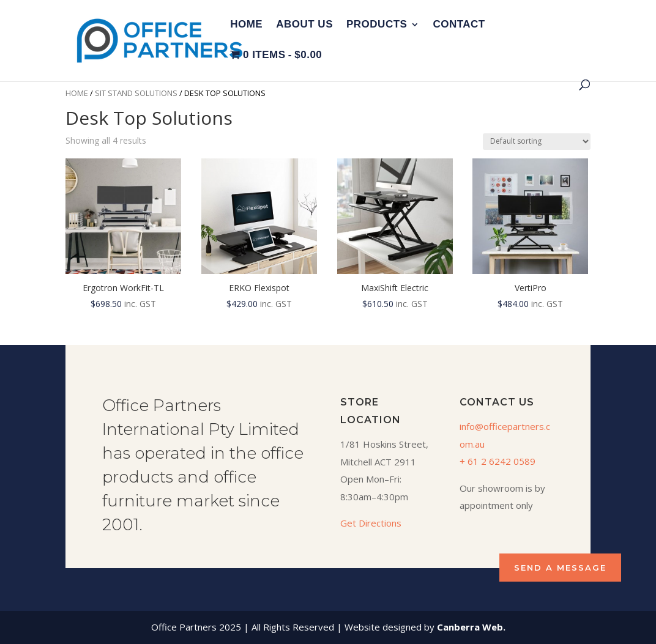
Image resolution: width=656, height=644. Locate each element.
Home (246, 25)
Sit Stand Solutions (136, 93)
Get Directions (371, 523)
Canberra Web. (471, 627)
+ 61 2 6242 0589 (498, 461)
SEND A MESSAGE (560, 568)
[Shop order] (537, 142)
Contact (459, 25)
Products (377, 25)
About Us (304, 25)
